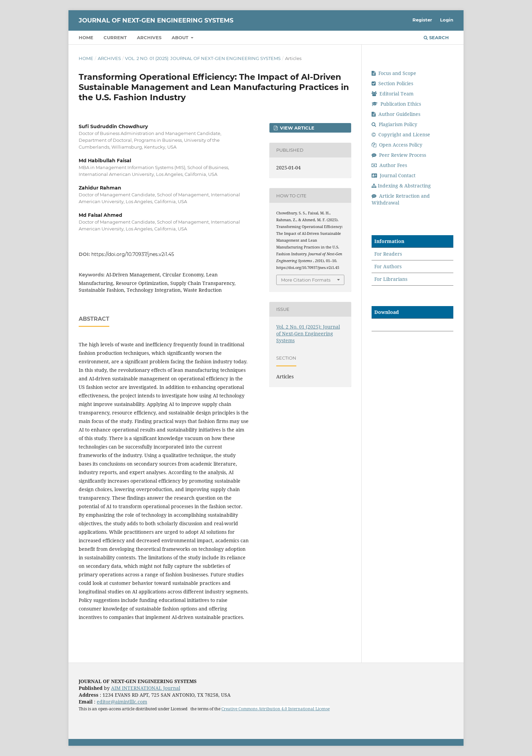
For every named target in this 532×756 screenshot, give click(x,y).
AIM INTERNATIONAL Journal (146, 688)
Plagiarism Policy (394, 124)
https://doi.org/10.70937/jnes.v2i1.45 (133, 254)
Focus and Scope (394, 73)
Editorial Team (393, 94)
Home (86, 37)
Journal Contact (394, 175)
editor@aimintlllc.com (122, 702)
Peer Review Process (399, 155)
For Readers (388, 254)
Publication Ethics (396, 104)
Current (115, 37)
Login (447, 20)
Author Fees (389, 165)
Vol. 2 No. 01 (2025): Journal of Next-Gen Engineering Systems (203, 58)
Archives (149, 37)
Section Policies (392, 83)
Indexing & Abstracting (401, 186)
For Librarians (391, 279)
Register (422, 20)
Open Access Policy (397, 145)
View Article (296, 128)
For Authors (388, 266)
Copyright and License (401, 134)
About (181, 37)
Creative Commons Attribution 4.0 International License (276, 709)
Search (436, 37)
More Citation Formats (306, 280)
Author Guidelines (396, 114)
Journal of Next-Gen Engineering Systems (156, 20)
